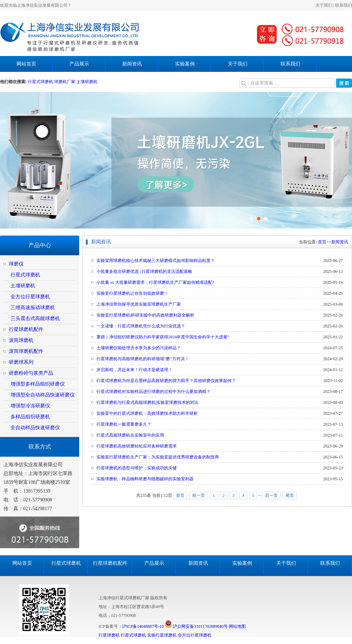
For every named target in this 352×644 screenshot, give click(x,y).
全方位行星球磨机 (30, 297)
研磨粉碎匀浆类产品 (31, 373)
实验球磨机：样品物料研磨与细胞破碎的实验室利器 (145, 479)
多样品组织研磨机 (30, 417)
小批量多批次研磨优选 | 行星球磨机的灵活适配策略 (144, 271)
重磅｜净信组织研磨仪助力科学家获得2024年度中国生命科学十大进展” (163, 337)
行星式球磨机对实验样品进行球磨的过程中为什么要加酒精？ (153, 392)
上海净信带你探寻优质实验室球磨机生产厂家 (139, 304)
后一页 (271, 495)
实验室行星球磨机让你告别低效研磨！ (132, 293)
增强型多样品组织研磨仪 (38, 384)
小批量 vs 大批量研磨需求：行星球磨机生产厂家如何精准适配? (155, 282)
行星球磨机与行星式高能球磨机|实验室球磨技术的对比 (147, 402)
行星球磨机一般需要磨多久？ (124, 424)
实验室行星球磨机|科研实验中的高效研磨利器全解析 (145, 315)
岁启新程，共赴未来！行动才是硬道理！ (134, 370)
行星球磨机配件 (26, 329)
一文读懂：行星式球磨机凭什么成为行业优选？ (141, 326)
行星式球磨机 (41, 82)
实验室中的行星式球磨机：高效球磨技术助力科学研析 (147, 413)
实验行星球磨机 (162, 635)
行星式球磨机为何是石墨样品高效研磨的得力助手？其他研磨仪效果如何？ (166, 381)
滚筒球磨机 (21, 340)
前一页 (199, 495)
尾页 (290, 495)
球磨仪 (16, 264)
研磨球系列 (21, 362)
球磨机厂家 (65, 82)
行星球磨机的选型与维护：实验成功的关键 (137, 468)
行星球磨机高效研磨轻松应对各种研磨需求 (137, 446)
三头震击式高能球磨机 (35, 318)
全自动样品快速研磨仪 (35, 428)
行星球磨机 (109, 635)
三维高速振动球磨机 (33, 308)
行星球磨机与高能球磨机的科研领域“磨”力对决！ (143, 359)
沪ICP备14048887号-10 (143, 626)
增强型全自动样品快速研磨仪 (43, 395)
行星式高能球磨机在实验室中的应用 (130, 435)
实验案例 (185, 64)
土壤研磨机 (87, 82)
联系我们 (344, 5)
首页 (322, 242)
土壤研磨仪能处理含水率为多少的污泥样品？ (139, 348)
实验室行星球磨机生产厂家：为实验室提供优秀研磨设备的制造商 (158, 457)
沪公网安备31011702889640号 (196, 626)
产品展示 (79, 64)
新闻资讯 (132, 64)
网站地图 (237, 626)
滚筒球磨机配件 (26, 351)
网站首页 (26, 64)
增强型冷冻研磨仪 (30, 406)
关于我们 (324, 5)
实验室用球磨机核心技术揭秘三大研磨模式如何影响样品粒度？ (156, 261)
